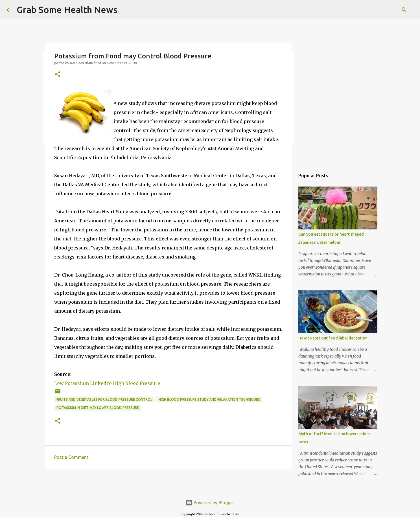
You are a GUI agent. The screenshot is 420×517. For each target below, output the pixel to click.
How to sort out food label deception (333, 338)
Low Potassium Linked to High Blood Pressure (107, 383)
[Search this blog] (385, 10)
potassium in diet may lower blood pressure (98, 408)
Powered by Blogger (210, 503)
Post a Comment (71, 457)
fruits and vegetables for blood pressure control (104, 399)
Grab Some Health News (67, 10)
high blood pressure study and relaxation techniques (209, 399)
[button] (58, 75)
